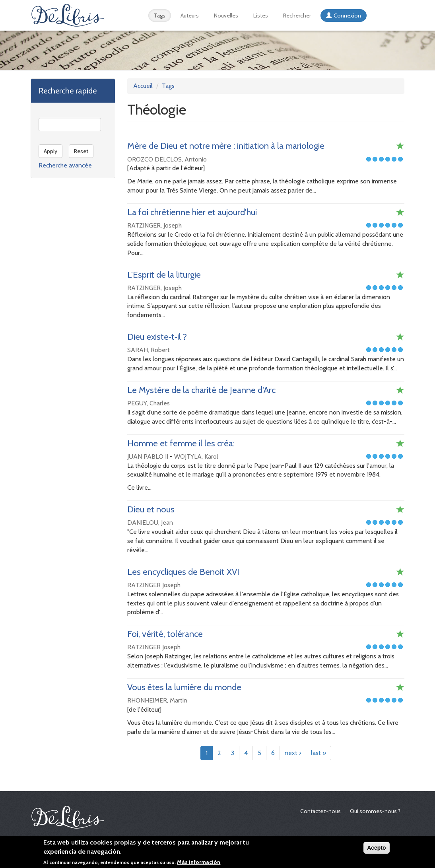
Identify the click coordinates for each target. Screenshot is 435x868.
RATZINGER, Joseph (154, 225)
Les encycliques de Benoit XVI (183, 572)
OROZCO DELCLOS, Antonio (167, 159)
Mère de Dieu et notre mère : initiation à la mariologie (226, 146)
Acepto (376, 849)
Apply (50, 151)
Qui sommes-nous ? (375, 811)
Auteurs (190, 16)
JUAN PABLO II (148, 456)
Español (377, 16)
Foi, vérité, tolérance (165, 634)
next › (293, 753)
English (388, 16)
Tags (160, 16)
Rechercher (297, 16)
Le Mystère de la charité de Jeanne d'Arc (201, 390)
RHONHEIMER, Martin (157, 700)
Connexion (347, 16)
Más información (199, 864)
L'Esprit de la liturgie (164, 275)
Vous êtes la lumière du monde (184, 687)
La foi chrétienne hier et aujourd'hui (192, 212)
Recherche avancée (65, 165)
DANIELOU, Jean (150, 523)
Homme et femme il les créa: (181, 443)
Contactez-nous (320, 811)
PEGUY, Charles (149, 403)
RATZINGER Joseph (154, 585)
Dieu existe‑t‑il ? (157, 337)
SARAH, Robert (149, 350)
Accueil (143, 86)
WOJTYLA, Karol (196, 456)
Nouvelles (226, 16)
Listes (261, 16)
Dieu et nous (151, 509)
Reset (81, 151)
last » (318, 753)
